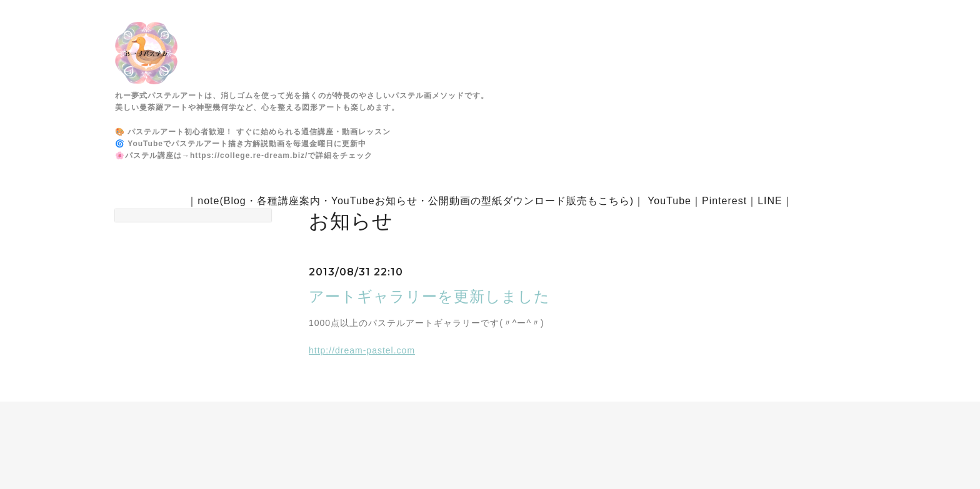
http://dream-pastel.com (362, 350)
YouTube (669, 201)
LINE (770, 201)
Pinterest (724, 201)
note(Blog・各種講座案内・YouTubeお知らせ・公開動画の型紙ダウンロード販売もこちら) (416, 201)
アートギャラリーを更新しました (429, 296)
